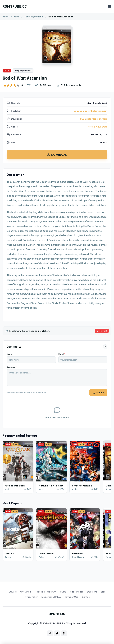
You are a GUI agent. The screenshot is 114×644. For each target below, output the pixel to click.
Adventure (102, 127)
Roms (16, 17)
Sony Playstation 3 (34, 17)
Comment (12, 367)
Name (10, 354)
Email (62, 354)
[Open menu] (109, 6)
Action (91, 127)
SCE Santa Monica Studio (94, 119)
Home (6, 17)
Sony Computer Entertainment (91, 111)
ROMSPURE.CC (15, 6)
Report (102, 331)
